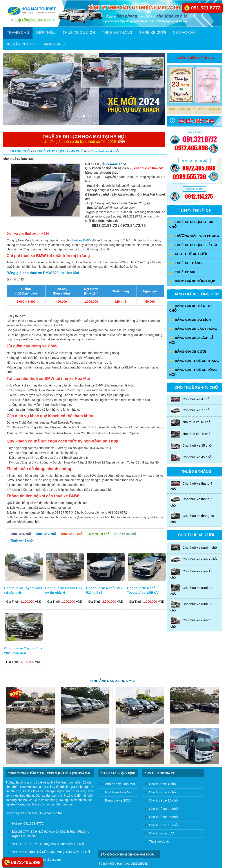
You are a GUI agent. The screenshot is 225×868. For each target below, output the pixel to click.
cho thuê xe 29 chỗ (191, 434)
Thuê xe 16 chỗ (72, 534)
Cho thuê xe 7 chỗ (190, 410)
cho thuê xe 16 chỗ (191, 422)
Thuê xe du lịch (160, 841)
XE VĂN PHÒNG (21, 44)
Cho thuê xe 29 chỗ (163, 809)
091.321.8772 (116, 164)
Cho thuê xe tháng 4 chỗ (191, 486)
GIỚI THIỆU (46, 33)
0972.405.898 (26, 862)
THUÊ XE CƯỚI (153, 33)
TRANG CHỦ (18, 33)
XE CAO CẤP (184, 33)
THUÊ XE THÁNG (117, 33)
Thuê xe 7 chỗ (46, 534)
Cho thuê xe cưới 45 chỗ (191, 623)
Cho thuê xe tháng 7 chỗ (191, 501)
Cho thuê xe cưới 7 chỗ (194, 559)
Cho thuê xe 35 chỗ (191, 446)
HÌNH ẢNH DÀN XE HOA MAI (112, 681)
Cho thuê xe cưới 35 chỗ (191, 606)
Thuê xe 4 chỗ (21, 534)
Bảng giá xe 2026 (118, 800)
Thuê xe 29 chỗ (98, 534)
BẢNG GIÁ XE (54, 44)
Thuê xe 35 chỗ (125, 534)
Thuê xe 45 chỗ (21, 541)
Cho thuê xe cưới (162, 833)
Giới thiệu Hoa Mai (119, 792)
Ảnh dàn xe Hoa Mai (120, 784)
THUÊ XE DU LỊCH (79, 33)
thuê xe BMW (81, 240)
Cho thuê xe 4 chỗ (190, 400)
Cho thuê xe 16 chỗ (163, 800)
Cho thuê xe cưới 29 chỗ (191, 590)
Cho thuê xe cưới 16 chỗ (191, 574)
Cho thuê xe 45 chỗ (191, 457)
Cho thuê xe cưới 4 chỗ (194, 548)
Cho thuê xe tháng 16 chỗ (192, 518)
